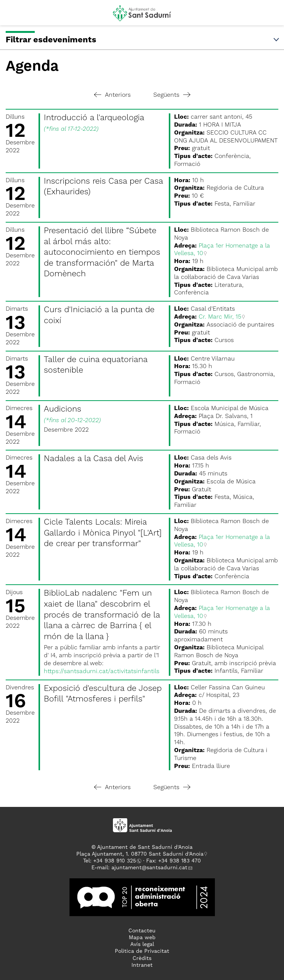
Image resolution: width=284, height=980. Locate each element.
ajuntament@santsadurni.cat (149, 868)
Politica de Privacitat (142, 951)
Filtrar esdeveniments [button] (143, 40)
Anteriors (112, 95)
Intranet (142, 965)
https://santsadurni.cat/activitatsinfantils (102, 672)
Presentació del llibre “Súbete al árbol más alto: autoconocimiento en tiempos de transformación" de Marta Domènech (102, 252)
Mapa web (142, 938)
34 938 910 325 (116, 861)
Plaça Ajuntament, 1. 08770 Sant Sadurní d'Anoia (140, 854)
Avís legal (142, 944)
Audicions (63, 409)
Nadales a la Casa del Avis (93, 459)
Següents (172, 95)
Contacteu (142, 931)
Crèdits (142, 958)
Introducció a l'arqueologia (94, 118)
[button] (13, 16)
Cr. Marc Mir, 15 (220, 317)
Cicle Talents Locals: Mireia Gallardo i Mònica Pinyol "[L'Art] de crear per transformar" (103, 533)
